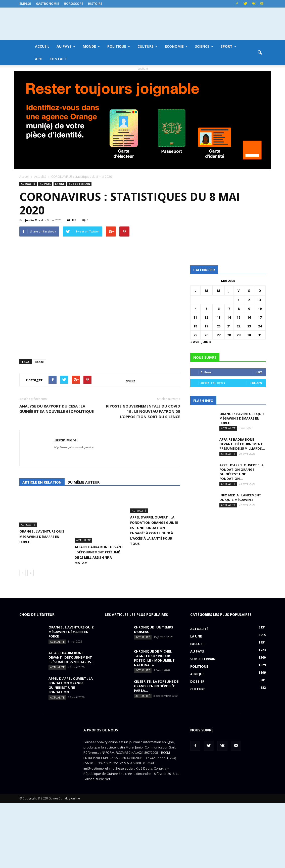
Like (259, 372)
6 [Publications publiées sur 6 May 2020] (219, 309)
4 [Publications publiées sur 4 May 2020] (195, 309)
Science (204, 46)
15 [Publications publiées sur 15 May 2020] (239, 317)
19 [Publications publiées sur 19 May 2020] (206, 326)
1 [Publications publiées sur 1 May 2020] (239, 300)
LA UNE (60, 184)
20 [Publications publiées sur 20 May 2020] (219, 326)
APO (39, 59)
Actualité (28, 184)
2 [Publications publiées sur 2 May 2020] (249, 300)
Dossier (197, 747)
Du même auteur (84, 553)
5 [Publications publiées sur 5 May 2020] (206, 309)
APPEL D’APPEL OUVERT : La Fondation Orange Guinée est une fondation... (242, 472)
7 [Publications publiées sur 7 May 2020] (229, 309)
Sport (229, 46)
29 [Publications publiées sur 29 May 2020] (239, 335)
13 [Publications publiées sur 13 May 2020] (219, 317)
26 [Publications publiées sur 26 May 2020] (206, 335)
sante (39, 432)
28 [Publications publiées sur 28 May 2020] (229, 335)
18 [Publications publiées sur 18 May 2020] (195, 326)
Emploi (25, 4)
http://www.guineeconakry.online (74, 517)
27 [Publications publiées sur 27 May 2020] (219, 335)
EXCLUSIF (198, 709)
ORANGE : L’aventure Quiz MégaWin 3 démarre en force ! (42, 607)
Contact (58, 59)
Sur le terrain (79, 184)
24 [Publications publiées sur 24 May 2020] (260, 326)
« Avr (195, 342)
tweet (131, 451)
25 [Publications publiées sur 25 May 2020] (195, 335)
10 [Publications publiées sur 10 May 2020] (260, 309)
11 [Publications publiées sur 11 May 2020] (195, 317)
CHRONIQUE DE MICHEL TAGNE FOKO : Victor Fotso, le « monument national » (154, 723)
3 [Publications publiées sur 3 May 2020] (260, 300)
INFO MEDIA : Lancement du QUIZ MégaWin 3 (240, 497)
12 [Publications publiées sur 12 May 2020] (206, 317)
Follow (256, 383)
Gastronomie (47, 4)
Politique (119, 46)
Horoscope (74, 4)
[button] (260, 53)
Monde (91, 46)
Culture (148, 46)
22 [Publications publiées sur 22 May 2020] (239, 326)
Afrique (197, 739)
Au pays (66, 46)
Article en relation (42, 553)
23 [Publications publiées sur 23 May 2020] (249, 326)
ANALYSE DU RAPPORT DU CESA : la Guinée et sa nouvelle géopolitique (57, 479)
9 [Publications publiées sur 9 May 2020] (249, 309)
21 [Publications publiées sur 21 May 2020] (229, 326)
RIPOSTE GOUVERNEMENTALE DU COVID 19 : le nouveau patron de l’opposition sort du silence (143, 482)
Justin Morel (34, 220)
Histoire (95, 4)
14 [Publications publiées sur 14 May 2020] (229, 317)
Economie (176, 46)
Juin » (206, 342)
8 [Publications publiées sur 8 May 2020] (239, 309)
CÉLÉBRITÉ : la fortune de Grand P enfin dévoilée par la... (156, 751)
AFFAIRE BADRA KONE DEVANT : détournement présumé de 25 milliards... (242, 444)
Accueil (42, 46)
